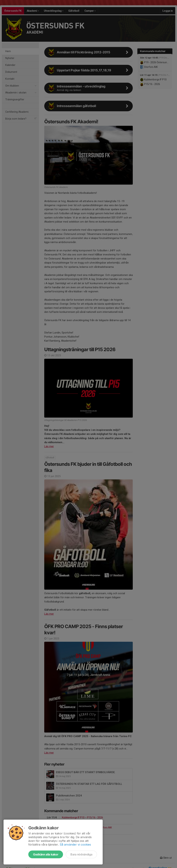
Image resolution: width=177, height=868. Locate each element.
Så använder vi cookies (75, 845)
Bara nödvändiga (81, 854)
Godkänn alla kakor (46, 854)
